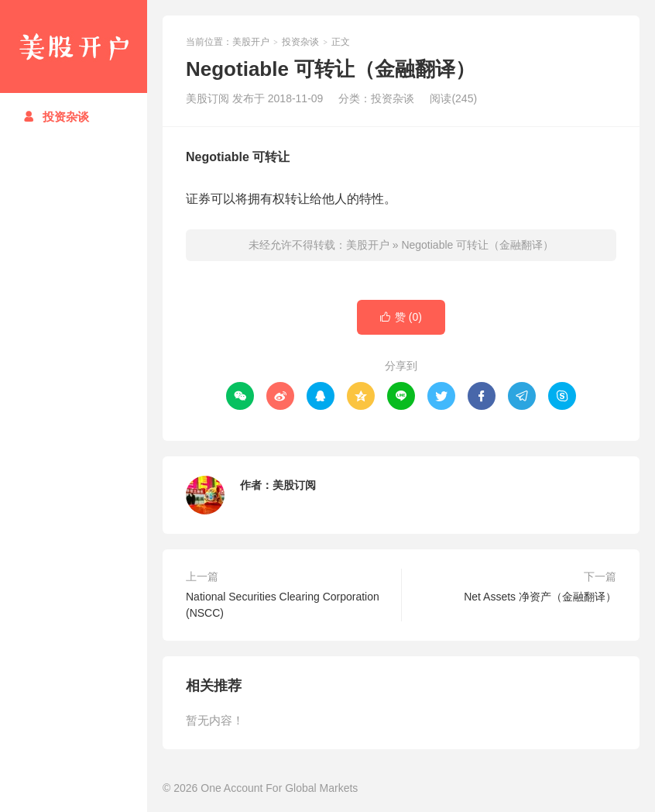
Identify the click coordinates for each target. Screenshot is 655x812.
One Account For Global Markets (279, 788)
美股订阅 (294, 485)
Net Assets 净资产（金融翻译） (540, 597)
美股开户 (74, 46)
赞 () (401, 317)
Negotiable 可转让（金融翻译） (477, 245)
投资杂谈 (56, 117)
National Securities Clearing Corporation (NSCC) (283, 605)
